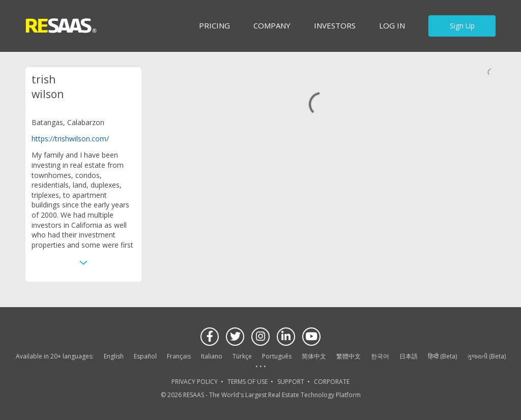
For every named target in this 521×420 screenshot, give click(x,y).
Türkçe (242, 356)
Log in (392, 25)
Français (179, 356)
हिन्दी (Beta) (442, 356)
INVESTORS (335, 25)
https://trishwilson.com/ (70, 139)
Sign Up (462, 26)
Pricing (214, 25)
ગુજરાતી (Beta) (486, 356)
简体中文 (314, 356)
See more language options (260, 367)
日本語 (409, 356)
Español (145, 356)
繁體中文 (349, 356)
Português (277, 356)
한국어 (380, 356)
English (114, 356)
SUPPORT (291, 382)
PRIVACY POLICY (195, 382)
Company (272, 25)
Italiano (212, 356)
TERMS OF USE (248, 382)
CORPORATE (332, 382)
